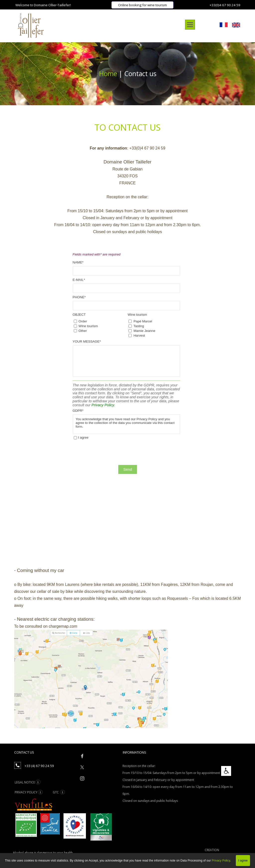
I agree (83, 437)
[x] (82, 767)
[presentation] (111, 453)
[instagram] (82, 778)
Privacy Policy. (103, 405)
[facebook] (82, 756)
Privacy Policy (221, 861)
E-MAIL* (79, 280)
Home (109, 74)
